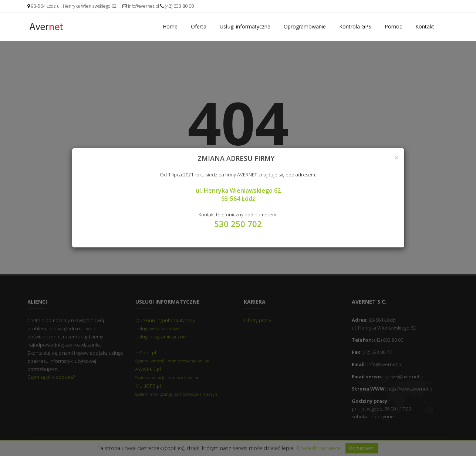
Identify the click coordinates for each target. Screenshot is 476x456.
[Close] (396, 158)
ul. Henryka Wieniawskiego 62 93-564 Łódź (238, 195)
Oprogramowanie (305, 26)
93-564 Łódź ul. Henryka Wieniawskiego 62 (72, 6)
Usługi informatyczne (245, 26)
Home (170, 26)
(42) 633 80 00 (177, 6)
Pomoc (393, 26)
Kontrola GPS (355, 26)
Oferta (199, 26)
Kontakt (425, 26)
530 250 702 (238, 224)
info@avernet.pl (141, 6)
